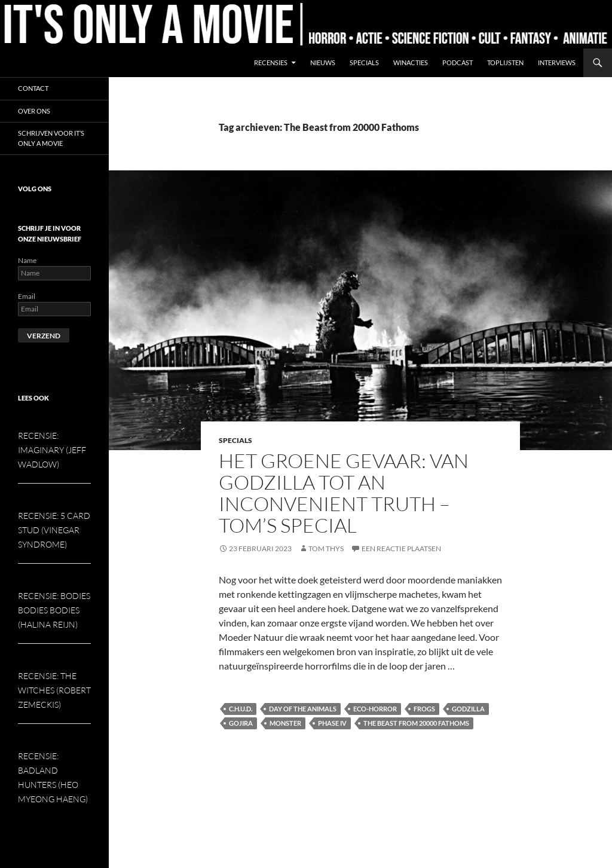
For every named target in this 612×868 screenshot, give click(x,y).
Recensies (271, 62)
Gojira (241, 723)
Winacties (411, 62)
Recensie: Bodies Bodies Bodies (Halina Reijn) (54, 610)
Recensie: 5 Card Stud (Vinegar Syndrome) (54, 530)
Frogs (424, 709)
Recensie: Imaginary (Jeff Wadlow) (52, 450)
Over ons (34, 111)
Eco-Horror (375, 709)
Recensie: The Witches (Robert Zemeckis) (54, 690)
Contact (33, 88)
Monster (285, 723)
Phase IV (332, 723)
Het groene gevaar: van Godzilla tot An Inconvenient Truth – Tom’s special (344, 493)
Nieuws (323, 62)
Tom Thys (326, 548)
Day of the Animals (303, 709)
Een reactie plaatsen (401, 548)
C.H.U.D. (241, 709)
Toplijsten (505, 62)
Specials (364, 62)
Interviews (557, 62)
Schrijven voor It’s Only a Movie (51, 138)
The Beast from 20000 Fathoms (416, 723)
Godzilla (468, 709)
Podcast (458, 62)
